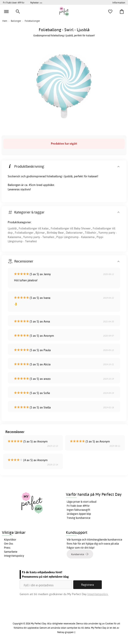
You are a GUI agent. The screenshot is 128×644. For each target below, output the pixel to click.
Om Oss (9, 544)
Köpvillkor (10, 540)
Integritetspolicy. (98, 594)
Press (7, 548)
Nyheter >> (36, 2)
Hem (5, 21)
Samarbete (11, 552)
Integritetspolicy (14, 556)
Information (119, 2)
